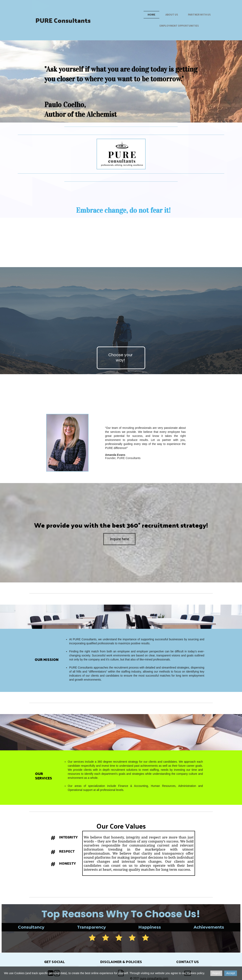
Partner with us (199, 15)
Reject (216, 973)
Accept (231, 973)
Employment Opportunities (179, 26)
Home (151, 15)
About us (172, 15)
